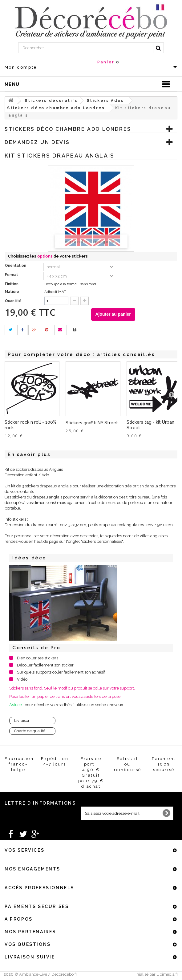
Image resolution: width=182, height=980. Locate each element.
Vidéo (22, 679)
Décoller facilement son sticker (45, 665)
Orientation (16, 266)
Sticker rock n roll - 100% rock (30, 425)
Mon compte (21, 67)
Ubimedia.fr (167, 974)
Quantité (13, 301)
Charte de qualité (30, 731)
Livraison (22, 720)
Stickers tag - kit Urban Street (150, 425)
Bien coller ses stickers (38, 658)
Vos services (24, 850)
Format (12, 275)
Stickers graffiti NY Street (92, 423)
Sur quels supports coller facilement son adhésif (61, 672)
